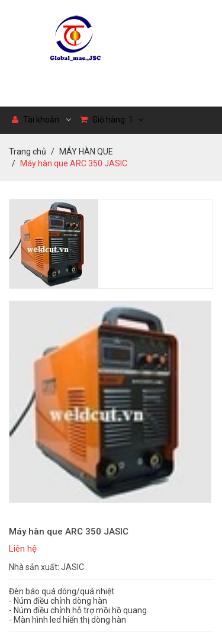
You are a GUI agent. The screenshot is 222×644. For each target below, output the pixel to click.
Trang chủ (28, 152)
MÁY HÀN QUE (86, 152)
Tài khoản (36, 120)
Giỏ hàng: (112, 120)
